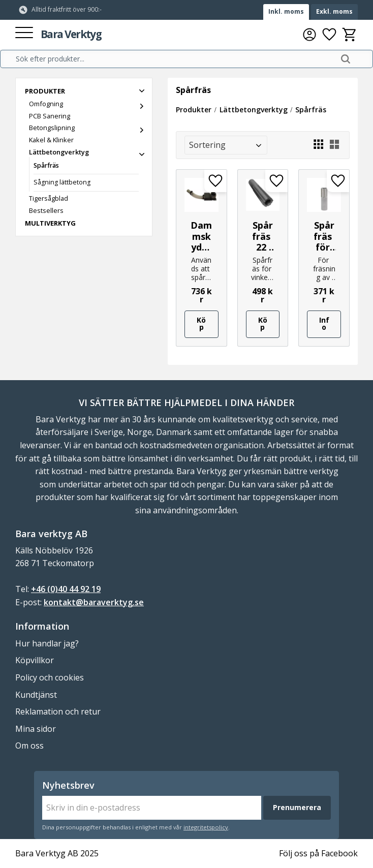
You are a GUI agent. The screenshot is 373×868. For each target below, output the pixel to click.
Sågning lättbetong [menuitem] (62, 182)
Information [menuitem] (42, 626)
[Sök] (346, 59)
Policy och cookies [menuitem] (50, 677)
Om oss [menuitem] (29, 746)
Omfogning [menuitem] (46, 104)
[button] (24, 33)
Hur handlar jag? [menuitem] (47, 643)
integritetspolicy (206, 827)
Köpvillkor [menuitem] (35, 660)
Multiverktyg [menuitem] (50, 223)
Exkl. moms (334, 11)
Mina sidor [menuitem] (36, 729)
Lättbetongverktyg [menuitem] (59, 152)
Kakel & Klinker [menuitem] (51, 140)
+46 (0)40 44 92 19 (66, 589)
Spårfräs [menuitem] (46, 165)
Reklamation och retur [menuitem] (58, 711)
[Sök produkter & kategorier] (175, 59)
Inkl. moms (286, 11)
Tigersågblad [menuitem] (49, 198)
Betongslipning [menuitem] (52, 128)
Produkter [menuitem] (45, 91)
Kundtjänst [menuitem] (36, 695)
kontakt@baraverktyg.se (94, 602)
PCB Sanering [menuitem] (50, 116)
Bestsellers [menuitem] (46, 210)
